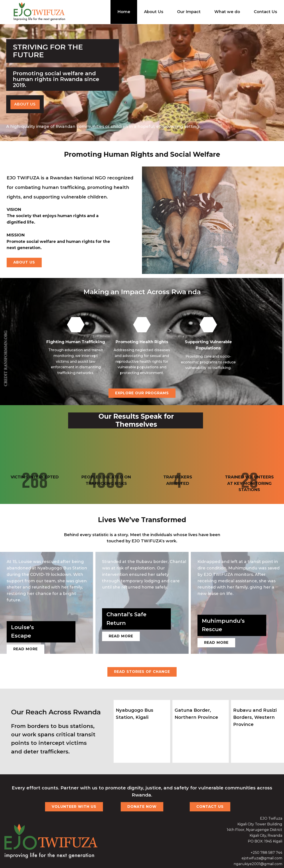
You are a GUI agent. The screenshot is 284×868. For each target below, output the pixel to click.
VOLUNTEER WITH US (74, 807)
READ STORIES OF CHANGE (142, 672)
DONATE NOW (142, 807)
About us (25, 104)
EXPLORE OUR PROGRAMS (142, 393)
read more (121, 636)
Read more (26, 649)
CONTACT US (210, 807)
